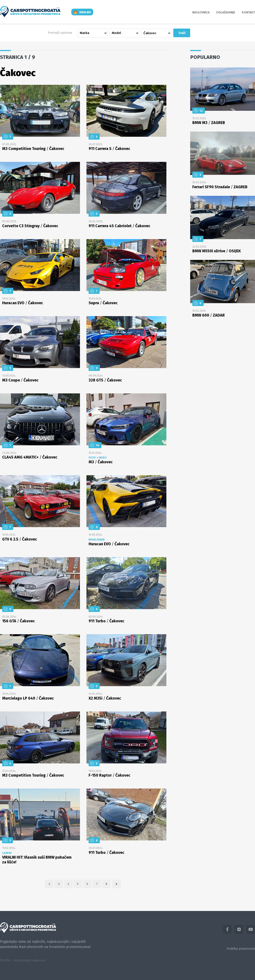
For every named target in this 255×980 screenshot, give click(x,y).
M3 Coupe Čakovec (20, 380)
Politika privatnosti (241, 949)
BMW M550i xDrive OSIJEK (217, 251)
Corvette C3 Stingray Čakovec (30, 226)
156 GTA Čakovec (18, 621)
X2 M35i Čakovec (105, 698)
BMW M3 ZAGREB (209, 123)
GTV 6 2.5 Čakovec (20, 539)
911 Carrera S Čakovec (109, 149)
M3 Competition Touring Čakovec (33, 149)
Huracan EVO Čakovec (23, 303)
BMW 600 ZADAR (209, 315)
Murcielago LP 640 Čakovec (28, 698)
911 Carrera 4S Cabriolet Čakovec (119, 226)
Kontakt (248, 12)
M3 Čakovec (101, 462)
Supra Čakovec (103, 303)
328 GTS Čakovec (105, 380)
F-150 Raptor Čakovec (109, 775)
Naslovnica (201, 12)
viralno (85, 12)
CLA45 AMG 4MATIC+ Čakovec (30, 457)
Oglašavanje (226, 12)
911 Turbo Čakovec (106, 621)
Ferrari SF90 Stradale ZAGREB (220, 187)
